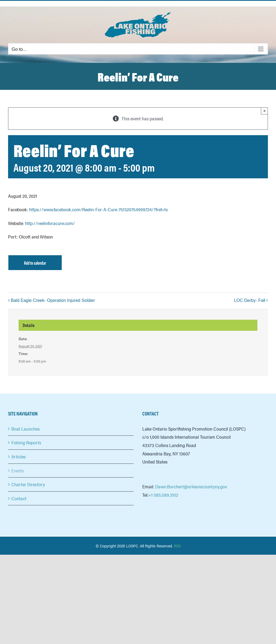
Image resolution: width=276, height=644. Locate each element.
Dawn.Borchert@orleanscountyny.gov (191, 486)
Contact (19, 498)
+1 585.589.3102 (163, 495)
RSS (177, 546)
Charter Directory (28, 484)
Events (18, 471)
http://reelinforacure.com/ (50, 223)
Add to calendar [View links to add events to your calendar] (35, 263)
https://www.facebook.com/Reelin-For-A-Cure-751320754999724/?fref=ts (98, 209)
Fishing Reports (26, 442)
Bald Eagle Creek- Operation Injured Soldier (54, 300)
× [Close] (265, 111)
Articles (18, 456)
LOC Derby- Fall (250, 300)
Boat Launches (25, 429)
